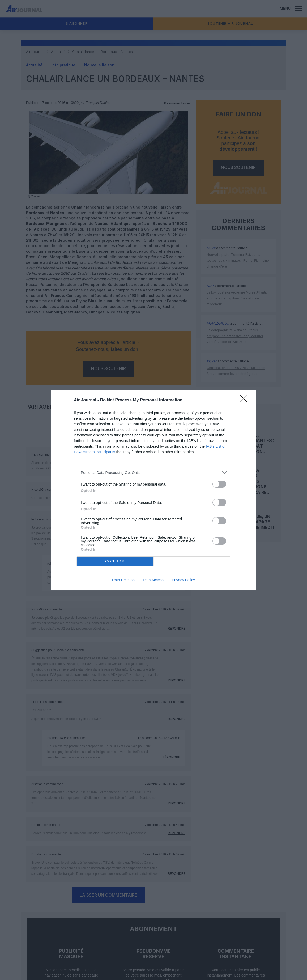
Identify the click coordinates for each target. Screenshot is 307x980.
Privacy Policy (183, 580)
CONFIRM (115, 561)
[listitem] (153, 472)
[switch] (219, 484)
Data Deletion (123, 580)
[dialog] (153, 490)
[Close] (245, 400)
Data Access (153, 580)
